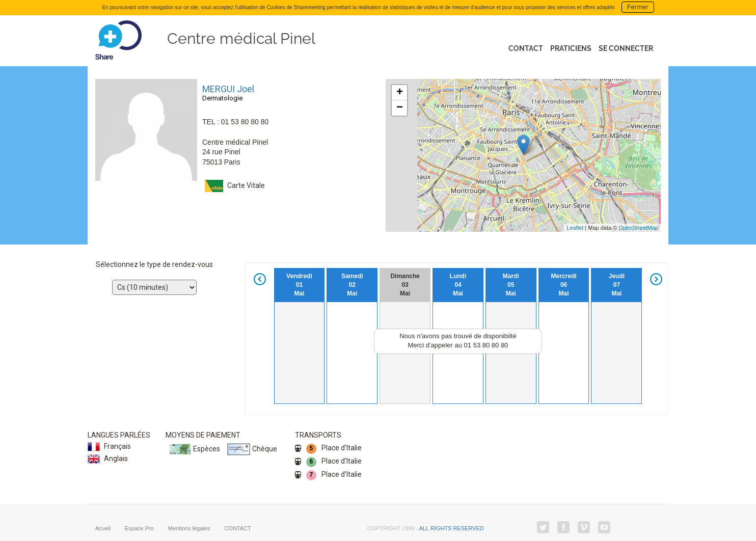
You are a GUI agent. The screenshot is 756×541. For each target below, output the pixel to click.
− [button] (400, 108)
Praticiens (571, 48)
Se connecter (626, 48)
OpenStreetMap (638, 228)
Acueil (103, 527)
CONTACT (237, 527)
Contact (526, 48)
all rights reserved (452, 527)
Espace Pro (139, 527)
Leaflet (575, 228)
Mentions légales (189, 527)
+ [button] (400, 93)
